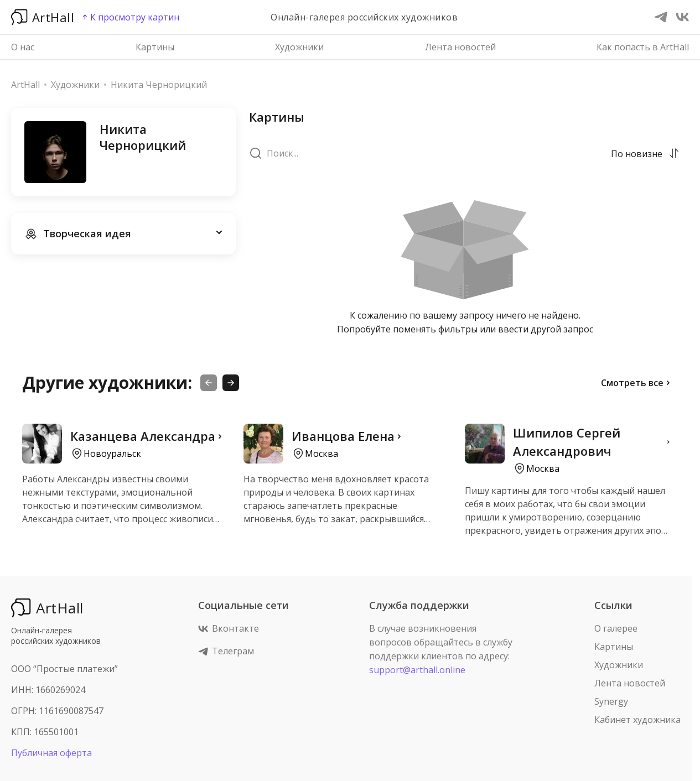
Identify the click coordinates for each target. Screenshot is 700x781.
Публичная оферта (51, 753)
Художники (299, 47)
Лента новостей (460, 47)
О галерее (616, 628)
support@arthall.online (417, 670)
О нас (23, 47)
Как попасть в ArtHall (643, 47)
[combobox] (637, 153)
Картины (155, 47)
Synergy (611, 701)
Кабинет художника (637, 720)
